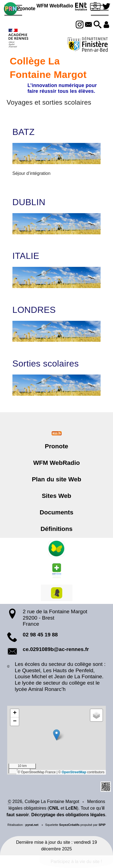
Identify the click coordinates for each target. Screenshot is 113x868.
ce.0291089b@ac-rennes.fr (56, 649)
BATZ (24, 132)
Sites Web (56, 496)
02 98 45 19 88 (40, 635)
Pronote (20, 9)
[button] (98, 25)
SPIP (102, 825)
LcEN (71, 808)
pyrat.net (32, 825)
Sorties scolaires (46, 364)
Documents (57, 512)
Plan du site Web (56, 479)
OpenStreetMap (74, 772)
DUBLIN (29, 202)
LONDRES (34, 310)
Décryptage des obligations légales (68, 815)
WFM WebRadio (55, 6)
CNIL (54, 808)
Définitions (57, 529)
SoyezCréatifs (69, 825)
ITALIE (26, 256)
